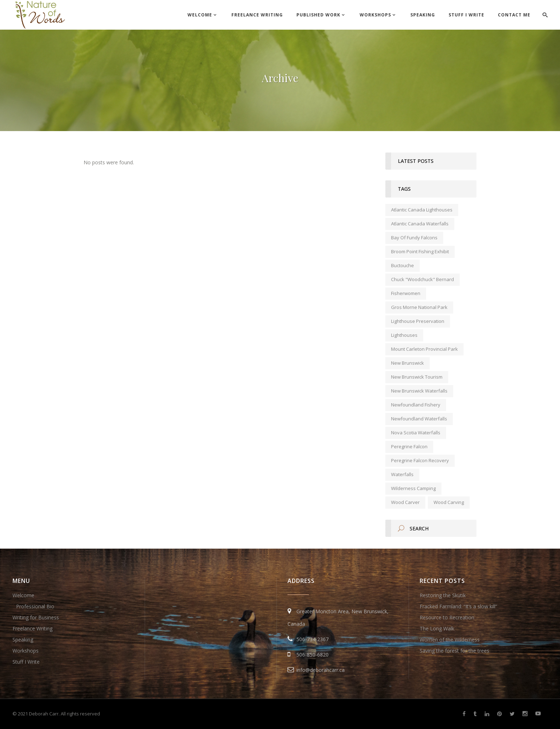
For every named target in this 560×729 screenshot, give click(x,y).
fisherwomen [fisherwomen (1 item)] (406, 293)
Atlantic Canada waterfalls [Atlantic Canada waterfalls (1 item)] (420, 224)
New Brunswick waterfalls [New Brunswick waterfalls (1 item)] (419, 391)
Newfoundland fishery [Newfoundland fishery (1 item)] (416, 405)
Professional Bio (35, 606)
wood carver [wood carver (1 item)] (405, 502)
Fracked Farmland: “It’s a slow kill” (458, 606)
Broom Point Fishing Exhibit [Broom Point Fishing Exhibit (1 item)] (420, 251)
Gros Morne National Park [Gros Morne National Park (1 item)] (419, 307)
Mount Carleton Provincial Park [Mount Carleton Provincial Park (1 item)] (424, 349)
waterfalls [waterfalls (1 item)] (402, 474)
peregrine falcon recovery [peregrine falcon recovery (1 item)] (420, 460)
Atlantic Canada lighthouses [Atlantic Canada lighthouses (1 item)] (422, 210)
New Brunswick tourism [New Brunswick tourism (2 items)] (417, 377)
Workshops (26, 651)
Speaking (23, 640)
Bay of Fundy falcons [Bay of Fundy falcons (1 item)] (414, 238)
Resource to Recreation (447, 617)
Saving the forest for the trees (454, 651)
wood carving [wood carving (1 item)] (449, 502)
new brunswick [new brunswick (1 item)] (407, 363)
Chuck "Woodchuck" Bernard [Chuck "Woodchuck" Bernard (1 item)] (422, 279)
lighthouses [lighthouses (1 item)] (404, 335)
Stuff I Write (26, 662)
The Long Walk (437, 628)
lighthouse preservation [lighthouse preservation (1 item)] (418, 321)
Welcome (23, 595)
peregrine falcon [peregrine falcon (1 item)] (409, 446)
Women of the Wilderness (450, 640)
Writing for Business (36, 617)
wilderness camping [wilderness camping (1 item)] (413, 488)
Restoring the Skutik (443, 595)
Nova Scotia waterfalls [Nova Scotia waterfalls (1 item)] (416, 433)
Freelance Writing (32, 628)
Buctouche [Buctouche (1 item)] (402, 265)
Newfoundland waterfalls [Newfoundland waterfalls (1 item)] (419, 419)
